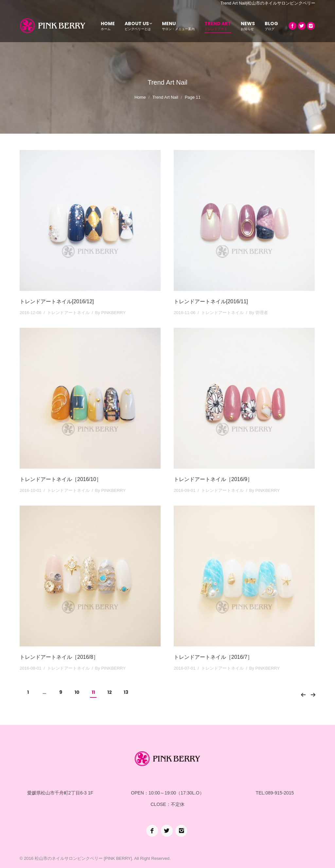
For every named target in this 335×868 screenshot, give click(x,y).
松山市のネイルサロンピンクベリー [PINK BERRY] (83, 858)
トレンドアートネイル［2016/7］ (213, 657)
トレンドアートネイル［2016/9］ (213, 479)
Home (140, 97)
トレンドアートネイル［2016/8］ (59, 657)
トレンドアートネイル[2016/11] (211, 301)
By (111, 313)
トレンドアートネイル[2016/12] (57, 301)
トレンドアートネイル (68, 313)
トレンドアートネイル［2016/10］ (61, 479)
